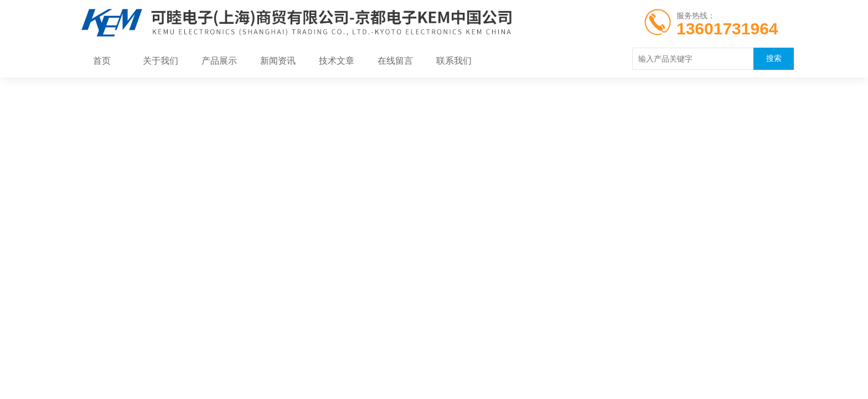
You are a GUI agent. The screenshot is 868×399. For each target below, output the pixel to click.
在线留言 (395, 61)
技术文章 (337, 61)
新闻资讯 (278, 61)
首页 (102, 61)
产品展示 (219, 61)
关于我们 (161, 61)
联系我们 (454, 61)
